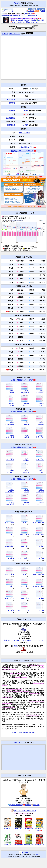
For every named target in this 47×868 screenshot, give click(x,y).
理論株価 (12, 111)
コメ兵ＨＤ (10, 473)
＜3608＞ (41, 458)
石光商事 (41, 425)
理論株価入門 (29, 845)
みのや (12, 405)
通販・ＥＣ (25, 547)
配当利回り (11, 100)
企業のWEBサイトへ (26, 147)
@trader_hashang (15, 805)
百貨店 (41, 547)
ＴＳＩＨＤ (40, 460)
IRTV (16, 646)
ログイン (41, 9)
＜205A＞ (41, 471)
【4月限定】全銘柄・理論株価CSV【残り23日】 (24, 18)
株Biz (37, 855)
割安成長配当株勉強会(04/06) (11, 16)
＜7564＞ (41, 490)
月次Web (17, 3)
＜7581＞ (26, 502)
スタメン (26, 473)
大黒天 (27, 437)
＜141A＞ (41, 435)
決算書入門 (8, 828)
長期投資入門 (39, 845)
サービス (11, 558)
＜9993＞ (41, 403)
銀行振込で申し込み (33, 22)
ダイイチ (26, 405)
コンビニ (11, 535)
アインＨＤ (10, 460)
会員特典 (30, 11)
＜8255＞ (41, 391)
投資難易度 (11, 125)
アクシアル (40, 393)
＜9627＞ (12, 458)
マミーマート (10, 425)
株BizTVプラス (20, 742)
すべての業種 (10, 523)
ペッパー (41, 504)
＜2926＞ (12, 391)
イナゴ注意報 (10, 118)
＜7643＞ (26, 403)
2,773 (26, 111)
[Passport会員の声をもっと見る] (23, 732)
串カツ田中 (10, 504)
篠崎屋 (12, 393)
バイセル (26, 460)
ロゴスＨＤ (40, 473)
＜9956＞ (12, 435)
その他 (41, 558)
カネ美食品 (25, 393)
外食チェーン (10, 547)
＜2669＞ (26, 391)
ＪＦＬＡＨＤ (10, 492)
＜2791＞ (26, 435)
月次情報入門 (18, 845)
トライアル (40, 437)
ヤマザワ (41, 405)
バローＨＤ (10, 437)
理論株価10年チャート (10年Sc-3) (22, 151)
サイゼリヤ (25, 504)
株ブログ (35, 805)
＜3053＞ (41, 502)
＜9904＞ (26, 490)
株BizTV (27, 805)
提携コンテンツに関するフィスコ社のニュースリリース (23, 640)
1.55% (25, 99)
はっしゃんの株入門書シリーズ (23, 811)
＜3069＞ (12, 490)
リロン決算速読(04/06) (30, 16)
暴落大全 (18, 828)
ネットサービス (23, 558)
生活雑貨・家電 (38, 535)
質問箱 (42, 11)
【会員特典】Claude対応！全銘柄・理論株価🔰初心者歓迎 (27, 20)
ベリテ (27, 492)
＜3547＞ (12, 502)
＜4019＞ (26, 471)
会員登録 (32, 9)
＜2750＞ (41, 423)
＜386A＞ (12, 403)
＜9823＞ (12, 423)
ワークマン (40, 492)
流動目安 (12, 103)
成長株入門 (8, 845)
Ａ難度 (25, 125)
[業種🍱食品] (28, 14)
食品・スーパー (15, 34)
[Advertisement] (22, 58)
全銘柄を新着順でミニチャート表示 (22, 380)
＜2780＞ (12, 471)
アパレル (26, 523)
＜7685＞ (26, 458)
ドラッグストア (23, 535)
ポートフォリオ (7, 11)
